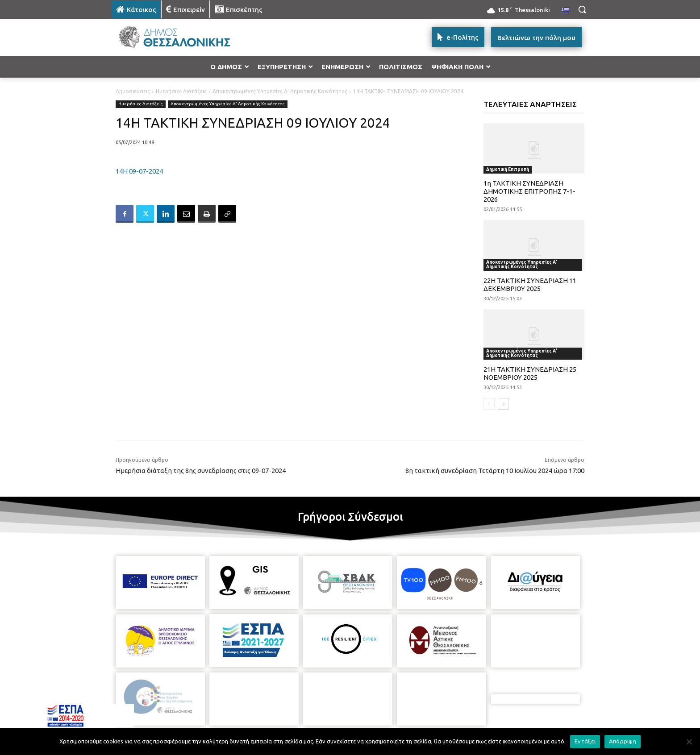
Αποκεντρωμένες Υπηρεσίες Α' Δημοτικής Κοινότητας (280, 91)
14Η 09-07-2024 (139, 171)
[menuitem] (565, 11)
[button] (582, 9)
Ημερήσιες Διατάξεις (181, 91)
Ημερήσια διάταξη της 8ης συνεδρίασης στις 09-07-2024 (201, 471)
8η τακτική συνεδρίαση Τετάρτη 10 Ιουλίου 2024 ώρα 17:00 (495, 471)
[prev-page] (489, 404)
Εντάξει (585, 741)
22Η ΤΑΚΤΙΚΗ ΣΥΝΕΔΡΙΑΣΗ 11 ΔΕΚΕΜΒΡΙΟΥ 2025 (530, 284)
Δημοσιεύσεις (133, 91)
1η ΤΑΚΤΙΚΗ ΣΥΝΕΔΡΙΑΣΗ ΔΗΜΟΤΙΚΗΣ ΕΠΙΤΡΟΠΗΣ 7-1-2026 (529, 191)
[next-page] (503, 404)
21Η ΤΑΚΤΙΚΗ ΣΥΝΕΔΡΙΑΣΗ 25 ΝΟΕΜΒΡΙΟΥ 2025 (530, 373)
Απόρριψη (623, 741)
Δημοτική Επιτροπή (508, 169)
